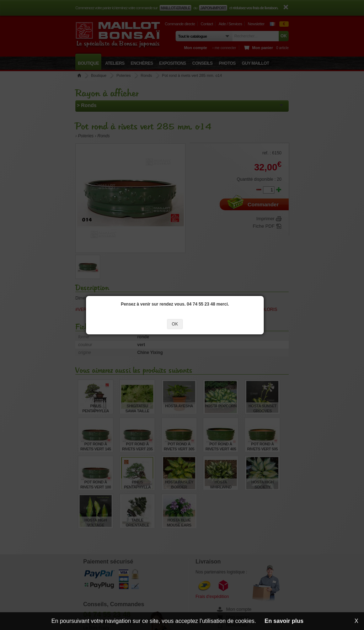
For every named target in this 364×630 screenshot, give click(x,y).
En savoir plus (284, 621)
